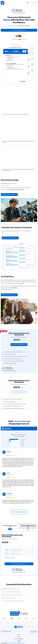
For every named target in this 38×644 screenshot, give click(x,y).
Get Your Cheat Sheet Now (19, 29)
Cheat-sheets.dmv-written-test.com (16, 642)
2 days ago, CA (10, 474)
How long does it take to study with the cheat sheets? (13, 600)
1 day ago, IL (9, 452)
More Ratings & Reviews (19, 511)
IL (29, 2)
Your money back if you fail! (19, 12)
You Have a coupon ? (10, 557)
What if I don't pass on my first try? (9, 597)
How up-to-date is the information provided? (11, 591)
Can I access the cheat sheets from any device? (12, 594)
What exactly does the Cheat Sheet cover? (11, 588)
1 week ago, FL (10, 494)
